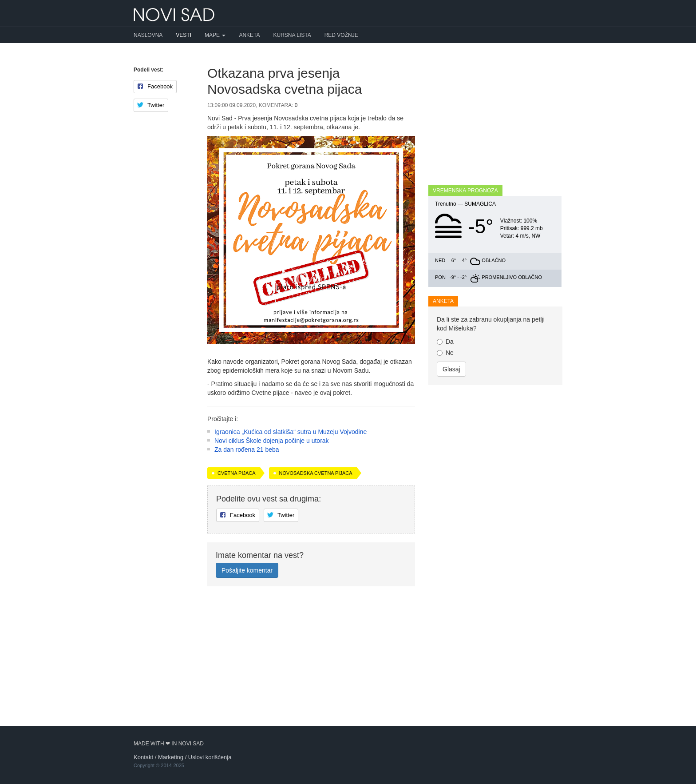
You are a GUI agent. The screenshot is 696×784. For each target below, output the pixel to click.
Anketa (249, 35)
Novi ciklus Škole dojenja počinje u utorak (272, 558)
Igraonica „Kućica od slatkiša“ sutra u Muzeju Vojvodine (291, 549)
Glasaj (451, 369)
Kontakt (143, 757)
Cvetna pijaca (237, 591)
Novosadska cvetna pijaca (316, 591)
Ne (445, 353)
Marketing (171, 757)
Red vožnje (341, 35)
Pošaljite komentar (247, 688)
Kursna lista (292, 35)
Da (445, 342)
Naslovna (148, 35)
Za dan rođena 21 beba (247, 567)
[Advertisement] (311, 457)
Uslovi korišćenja (210, 757)
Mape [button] (215, 35)
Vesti (184, 35)
